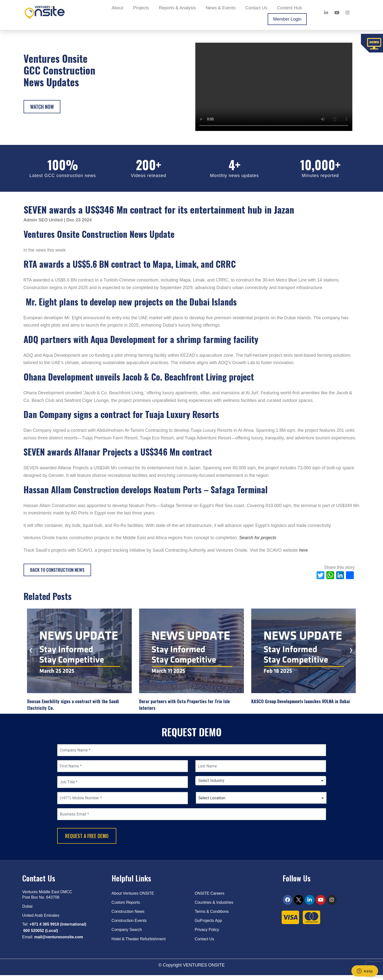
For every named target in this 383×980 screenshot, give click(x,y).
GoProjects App (208, 925)
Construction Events (129, 925)
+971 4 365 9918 (44, 929)
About (117, 8)
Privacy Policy (207, 935)
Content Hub (289, 8)
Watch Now (42, 107)
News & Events (221, 8)
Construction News (128, 916)
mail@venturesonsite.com (59, 942)
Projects (141, 8)
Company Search (127, 935)
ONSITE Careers (209, 898)
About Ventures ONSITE (133, 898)
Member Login (287, 19)
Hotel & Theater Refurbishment (139, 944)
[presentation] (31, 652)
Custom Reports (126, 907)
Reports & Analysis (177, 8)
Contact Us (256, 8)
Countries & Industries (214, 907)
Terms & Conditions (212, 916)
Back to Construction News (57, 570)
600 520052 (34, 935)
